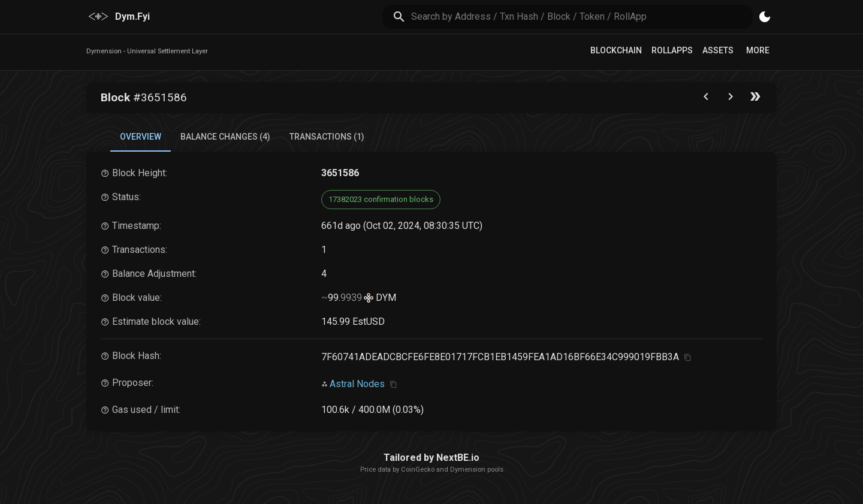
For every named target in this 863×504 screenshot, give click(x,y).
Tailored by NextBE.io (431, 458)
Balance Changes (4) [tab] (225, 137)
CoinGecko (418, 470)
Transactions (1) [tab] (327, 137)
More (758, 50)
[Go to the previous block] (706, 99)
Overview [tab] (141, 137)
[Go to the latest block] (755, 99)
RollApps (672, 50)
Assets (718, 50)
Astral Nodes (357, 384)
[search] (582, 16)
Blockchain (616, 50)
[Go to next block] (731, 99)
